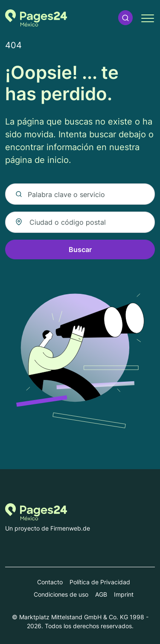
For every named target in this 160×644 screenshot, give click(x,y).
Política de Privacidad (100, 582)
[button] (125, 18)
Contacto (50, 582)
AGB (101, 594)
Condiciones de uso (61, 594)
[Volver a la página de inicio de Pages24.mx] (36, 18)
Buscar (80, 249)
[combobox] (80, 222)
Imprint (124, 594)
